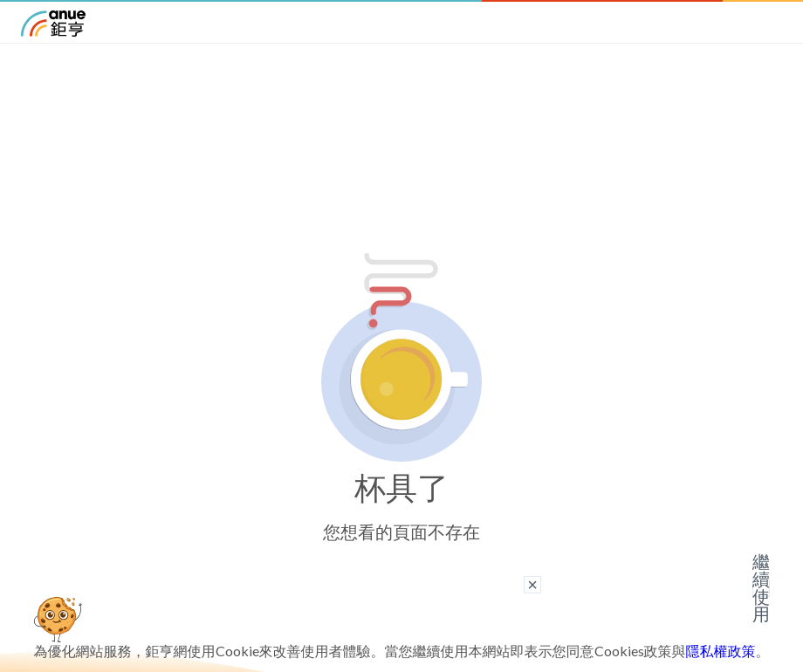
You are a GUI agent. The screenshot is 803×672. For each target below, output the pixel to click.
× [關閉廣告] (532, 585)
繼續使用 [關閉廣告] (761, 588)
